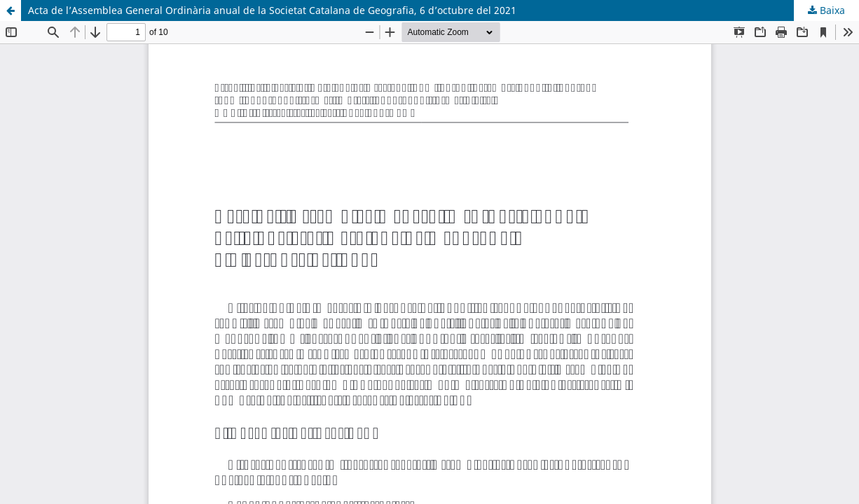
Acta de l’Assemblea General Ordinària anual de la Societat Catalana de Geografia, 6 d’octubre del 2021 (272, 10)
